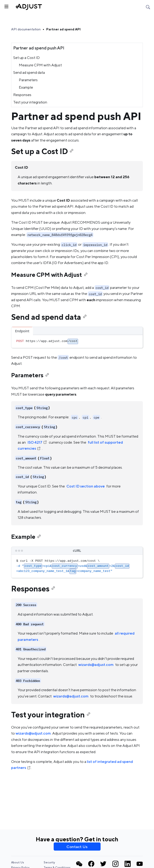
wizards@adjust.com (96, 665)
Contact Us (77, 847)
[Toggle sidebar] (6, 6)
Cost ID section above (86, 486)
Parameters (28, 80)
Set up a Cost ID (26, 58)
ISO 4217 (37, 442)
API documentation (26, 29)
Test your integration (30, 102)
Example (26, 87)
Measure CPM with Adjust (40, 65)
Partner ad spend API (63, 29)
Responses (22, 95)
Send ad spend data (29, 73)
